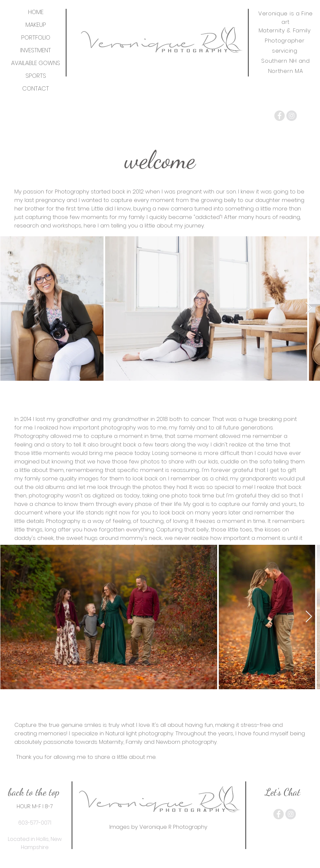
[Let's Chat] (283, 792)
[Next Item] (309, 308)
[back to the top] (34, 792)
